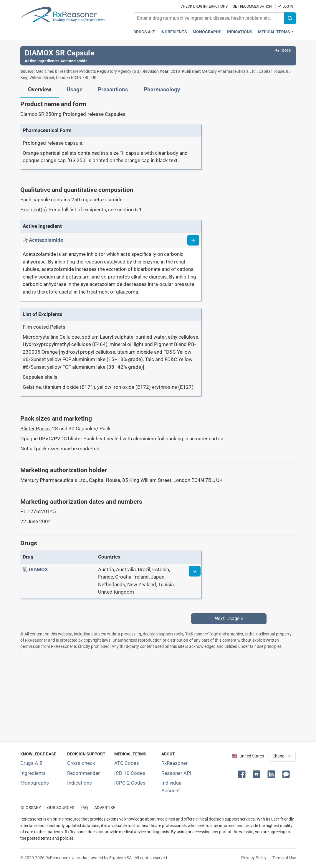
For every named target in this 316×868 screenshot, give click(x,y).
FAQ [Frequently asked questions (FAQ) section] (84, 808)
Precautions (113, 90)
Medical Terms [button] (274, 32)
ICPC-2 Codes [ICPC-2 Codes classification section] (130, 783)
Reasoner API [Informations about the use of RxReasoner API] (176, 773)
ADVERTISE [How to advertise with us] (105, 808)
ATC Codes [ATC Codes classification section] (127, 763)
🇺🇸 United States (248, 756)
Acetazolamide (74, 61)
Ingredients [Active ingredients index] (174, 32)
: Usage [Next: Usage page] (229, 619)
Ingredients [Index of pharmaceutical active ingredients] (33, 773)
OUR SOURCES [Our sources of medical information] (61, 808)
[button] (243, 774)
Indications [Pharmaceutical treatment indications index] (240, 32)
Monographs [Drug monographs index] (207, 32)
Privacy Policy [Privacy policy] (254, 858)
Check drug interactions (204, 6)
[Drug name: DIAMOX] (38, 569)
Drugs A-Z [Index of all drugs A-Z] (31, 763)
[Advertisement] (158, 695)
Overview (40, 90)
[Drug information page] (195, 571)
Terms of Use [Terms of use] (284, 858)
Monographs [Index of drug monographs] (35, 783)
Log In (286, 6)
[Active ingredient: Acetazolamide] (46, 240)
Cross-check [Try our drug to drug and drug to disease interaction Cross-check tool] (81, 763)
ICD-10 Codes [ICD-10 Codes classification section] (130, 773)
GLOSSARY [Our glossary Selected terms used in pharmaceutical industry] (31, 808)
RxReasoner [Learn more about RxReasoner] (174, 763)
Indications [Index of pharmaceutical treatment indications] (80, 783)
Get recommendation (252, 6)
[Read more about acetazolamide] (193, 240)
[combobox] (209, 18)
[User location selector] (282, 756)
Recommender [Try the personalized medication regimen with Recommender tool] (83, 773)
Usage (75, 90)
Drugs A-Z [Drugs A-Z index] (144, 32)
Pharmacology (162, 90)
